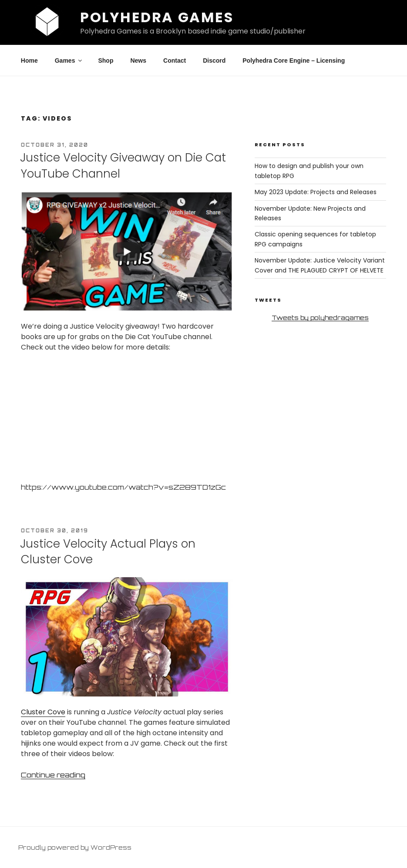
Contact (175, 61)
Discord (214, 61)
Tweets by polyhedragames (320, 318)
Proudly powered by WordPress (75, 847)
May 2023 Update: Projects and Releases (316, 192)
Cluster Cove (43, 712)
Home (29, 61)
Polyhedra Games (157, 17)
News (138, 61)
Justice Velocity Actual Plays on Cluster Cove (108, 552)
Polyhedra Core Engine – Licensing (294, 61)
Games (69, 61)
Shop (106, 61)
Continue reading (53, 775)
